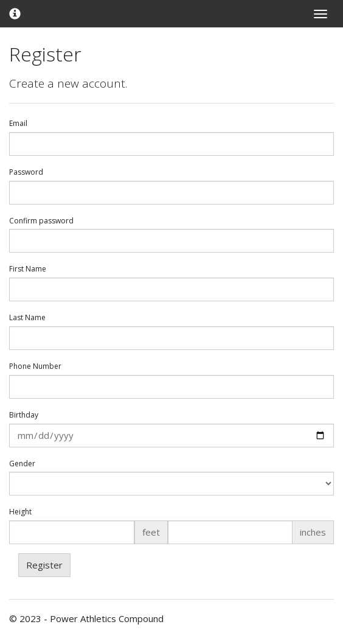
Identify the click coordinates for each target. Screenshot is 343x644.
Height (20, 512)
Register (44, 565)
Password (26, 172)
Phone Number (35, 366)
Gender (22, 464)
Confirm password (41, 221)
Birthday (24, 415)
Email (18, 124)
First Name (28, 269)
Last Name (27, 318)
